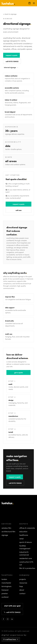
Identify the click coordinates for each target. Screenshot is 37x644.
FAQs (21, 586)
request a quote (11, 55)
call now (19, 210)
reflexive (11, 639)
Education (23, 532)
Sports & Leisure (26, 542)
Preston (5, 593)
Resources (23, 583)
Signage (5, 535)
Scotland (5, 597)
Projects (23, 579)
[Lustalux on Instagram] (8, 619)
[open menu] (34, 3)
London (4, 579)
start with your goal (12, 606)
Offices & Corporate (27, 528)
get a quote (19, 372)
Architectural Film (8, 532)
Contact (22, 593)
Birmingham (7, 586)
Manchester (6, 583)
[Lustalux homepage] (18, 503)
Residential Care (26, 558)
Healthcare (24, 535)
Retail (21, 539)
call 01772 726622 (12, 61)
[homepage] (8, 3)
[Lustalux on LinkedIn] (12, 619)
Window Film (6, 528)
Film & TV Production (27, 568)
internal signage (11, 67)
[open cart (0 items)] (30, 3)
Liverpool (5, 590)
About (22, 590)
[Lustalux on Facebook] (3, 619)
